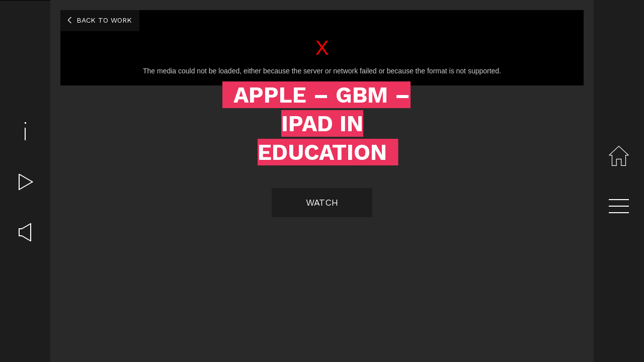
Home (619, 156)
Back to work (104, 20)
